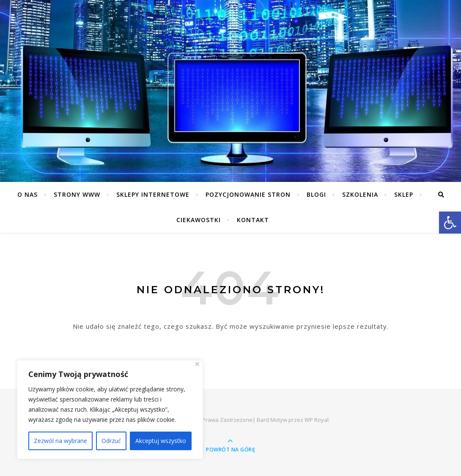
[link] (450, 223)
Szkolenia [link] (360, 194)
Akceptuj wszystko (161, 441)
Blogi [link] (316, 194)
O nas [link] (27, 194)
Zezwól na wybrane (60, 441)
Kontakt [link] (253, 220)
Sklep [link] (404, 194)
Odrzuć (111, 441)
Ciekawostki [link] (199, 220)
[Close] (197, 364)
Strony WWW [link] (77, 194)
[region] (110, 410)
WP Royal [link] (317, 420)
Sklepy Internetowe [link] (153, 194)
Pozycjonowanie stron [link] (248, 194)
